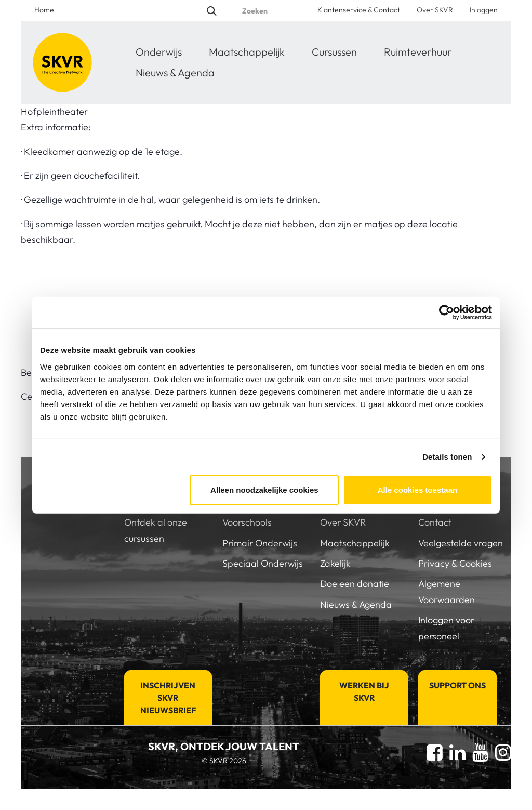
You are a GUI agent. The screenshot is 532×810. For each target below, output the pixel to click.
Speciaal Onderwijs (263, 563)
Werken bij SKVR (364, 691)
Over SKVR (435, 10)
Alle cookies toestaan (417, 489)
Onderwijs (159, 52)
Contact (435, 522)
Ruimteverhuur (418, 52)
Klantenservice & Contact (359, 10)
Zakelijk (335, 563)
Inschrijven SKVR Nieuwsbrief (168, 698)
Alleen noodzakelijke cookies (264, 489)
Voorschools (247, 522)
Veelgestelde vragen (461, 543)
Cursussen (334, 52)
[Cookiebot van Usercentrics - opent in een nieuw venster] (447, 312)
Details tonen (447, 457)
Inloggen (484, 10)
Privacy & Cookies (455, 563)
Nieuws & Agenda (175, 73)
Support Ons (457, 685)
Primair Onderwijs (260, 543)
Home (44, 10)
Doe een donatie (355, 584)
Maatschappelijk (247, 52)
